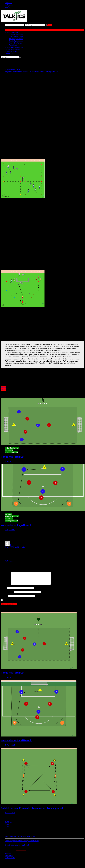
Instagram (9, 5)
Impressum (9, 858)
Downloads (9, 53)
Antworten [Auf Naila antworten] (9, 561)
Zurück (3, 387)
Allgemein (9, 72)
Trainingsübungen (12, 32)
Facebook (9, 3)
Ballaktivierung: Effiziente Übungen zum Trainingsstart (32, 811)
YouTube (8, 7)
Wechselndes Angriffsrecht (17, 525)
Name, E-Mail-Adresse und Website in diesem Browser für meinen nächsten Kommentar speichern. (41, 603)
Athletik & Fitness (16, 35)
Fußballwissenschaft (13, 49)
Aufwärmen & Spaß (17, 37)
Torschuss (13, 45)
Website (4, 599)
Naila (12, 545)
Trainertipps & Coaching (14, 47)
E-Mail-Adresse (7, 595)
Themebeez (21, 852)
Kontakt (8, 856)
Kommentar (6, 587)
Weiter (3, 390)
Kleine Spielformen (16, 39)
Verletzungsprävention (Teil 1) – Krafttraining (22, 843)
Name (4, 591)
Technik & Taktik (16, 43)
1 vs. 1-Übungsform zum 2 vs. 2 (17, 847)
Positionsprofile (11, 51)
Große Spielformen (16, 41)
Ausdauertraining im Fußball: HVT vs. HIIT (21, 839)
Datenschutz (10, 860)
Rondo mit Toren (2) (12, 457)
